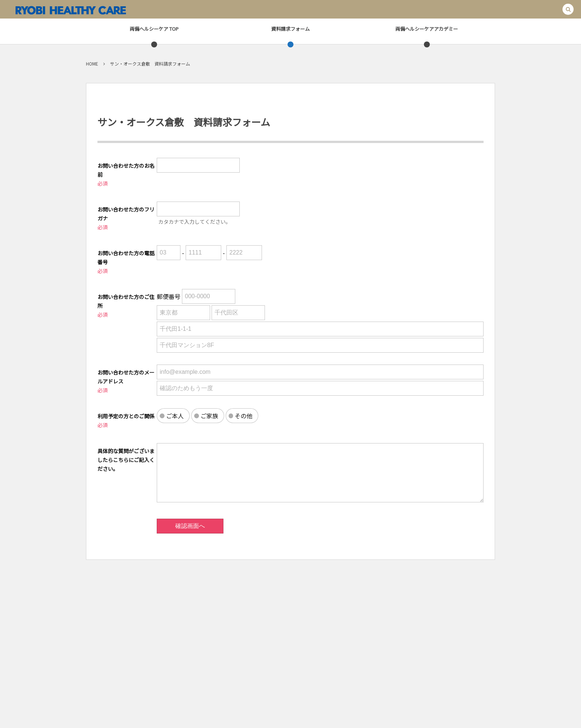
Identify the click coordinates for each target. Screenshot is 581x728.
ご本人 (175, 416)
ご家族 (209, 416)
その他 (243, 416)
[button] (568, 9)
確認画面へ (190, 526)
